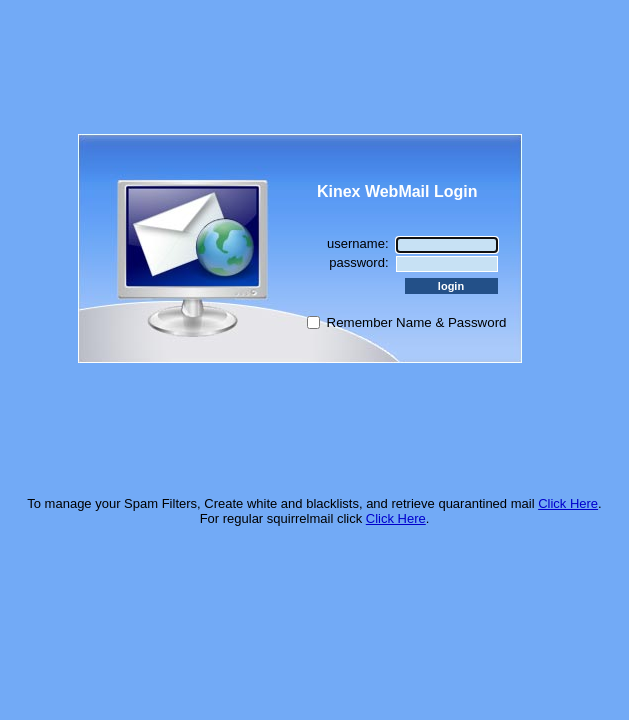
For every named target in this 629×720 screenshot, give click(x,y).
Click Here (568, 503)
